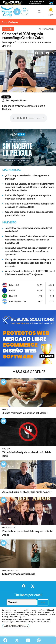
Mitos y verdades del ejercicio (19, 574)
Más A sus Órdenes (29, 372)
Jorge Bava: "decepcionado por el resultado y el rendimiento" (29, 230)
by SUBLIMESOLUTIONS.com (16, 626)
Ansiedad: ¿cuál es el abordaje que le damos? (27, 492)
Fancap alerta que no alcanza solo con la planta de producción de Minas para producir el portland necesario (30, 263)
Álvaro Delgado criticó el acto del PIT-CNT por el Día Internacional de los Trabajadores (30, 273)
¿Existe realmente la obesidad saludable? (25, 413)
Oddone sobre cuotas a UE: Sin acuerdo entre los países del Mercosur (29, 214)
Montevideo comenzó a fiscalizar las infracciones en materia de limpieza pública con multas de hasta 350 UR (30, 240)
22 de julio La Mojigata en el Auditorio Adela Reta (27, 454)
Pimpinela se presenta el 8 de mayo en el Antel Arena (28, 533)
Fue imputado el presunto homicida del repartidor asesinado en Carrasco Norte (30, 205)
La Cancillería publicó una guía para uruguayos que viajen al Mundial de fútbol (28, 197)
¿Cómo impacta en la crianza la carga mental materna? (27, 177)
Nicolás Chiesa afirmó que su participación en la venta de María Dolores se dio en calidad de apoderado (29, 251)
